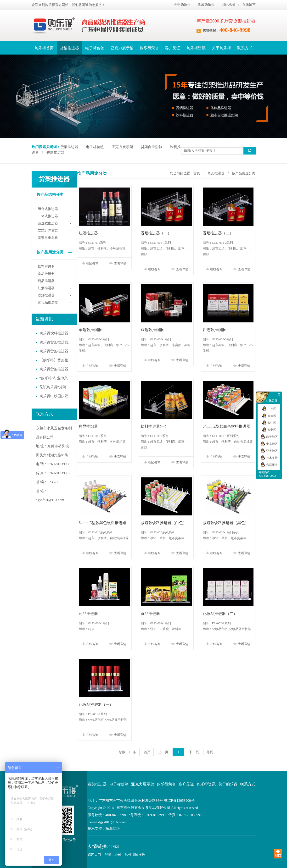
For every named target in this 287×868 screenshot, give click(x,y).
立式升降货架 (48, 230)
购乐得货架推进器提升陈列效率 (65, 369)
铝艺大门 (94, 855)
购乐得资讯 (196, 48)
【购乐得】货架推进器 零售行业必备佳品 (72, 360)
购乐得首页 (44, 48)
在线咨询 (90, 263)
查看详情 (118, 263)
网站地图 (228, 5)
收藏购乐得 (206, 5)
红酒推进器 (46, 288)
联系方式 (245, 48)
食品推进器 (46, 274)
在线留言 (249, 5)
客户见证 (173, 48)
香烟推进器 (55, 152)
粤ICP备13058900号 (179, 801)
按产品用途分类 (54, 252)
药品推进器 (46, 281)
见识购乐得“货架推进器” (59, 387)
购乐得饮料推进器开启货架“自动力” (68, 333)
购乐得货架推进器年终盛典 (61, 351)
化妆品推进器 (48, 302)
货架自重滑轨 (152, 147)
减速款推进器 (48, 223)
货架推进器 (69, 48)
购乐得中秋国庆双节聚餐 (59, 396)
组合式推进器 (48, 209)
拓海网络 (113, 829)
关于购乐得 (182, 5)
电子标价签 (95, 48)
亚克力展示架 (122, 48)
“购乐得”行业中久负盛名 (59, 378)
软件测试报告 (135, 855)
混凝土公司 (113, 855)
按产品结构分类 (54, 195)
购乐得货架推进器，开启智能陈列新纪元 (72, 342)
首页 (197, 173)
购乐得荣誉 (149, 48)
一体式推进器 (48, 216)
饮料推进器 (46, 267)
